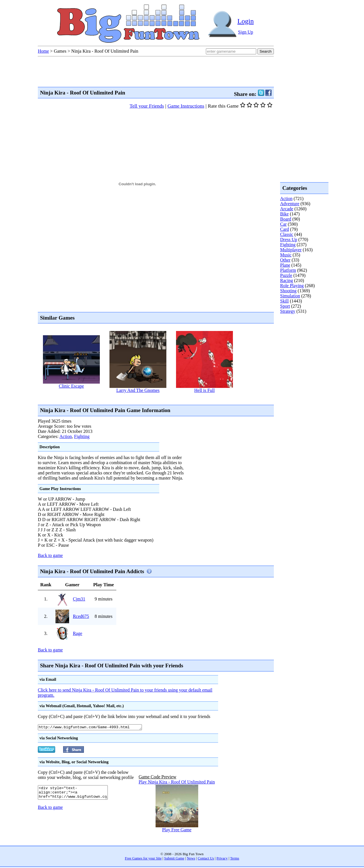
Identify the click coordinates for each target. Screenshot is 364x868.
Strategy (288, 311)
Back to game (50, 555)
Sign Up (246, 32)
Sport (285, 306)
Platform (288, 270)
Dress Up (289, 239)
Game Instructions (186, 106)
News (191, 859)
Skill (284, 301)
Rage (77, 633)
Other (285, 260)
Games (60, 51)
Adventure (290, 204)
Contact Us (206, 859)
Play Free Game (177, 831)
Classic (287, 234)
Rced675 (81, 616)
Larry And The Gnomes (138, 390)
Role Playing (292, 286)
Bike (284, 214)
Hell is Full (204, 390)
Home (43, 51)
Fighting (82, 436)
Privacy (222, 859)
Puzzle (286, 275)
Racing (287, 280)
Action (66, 436)
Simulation (290, 296)
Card (285, 229)
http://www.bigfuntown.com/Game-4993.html (96, 728)
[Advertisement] (141, 398)
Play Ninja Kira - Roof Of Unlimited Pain (177, 783)
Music (286, 255)
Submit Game (174, 859)
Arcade (287, 209)
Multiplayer (291, 250)
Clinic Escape (71, 386)
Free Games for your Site (143, 859)
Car (283, 224)
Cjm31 (79, 599)
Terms (235, 859)
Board (286, 219)
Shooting (288, 291)
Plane (285, 265)
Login (246, 21)
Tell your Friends (147, 106)
